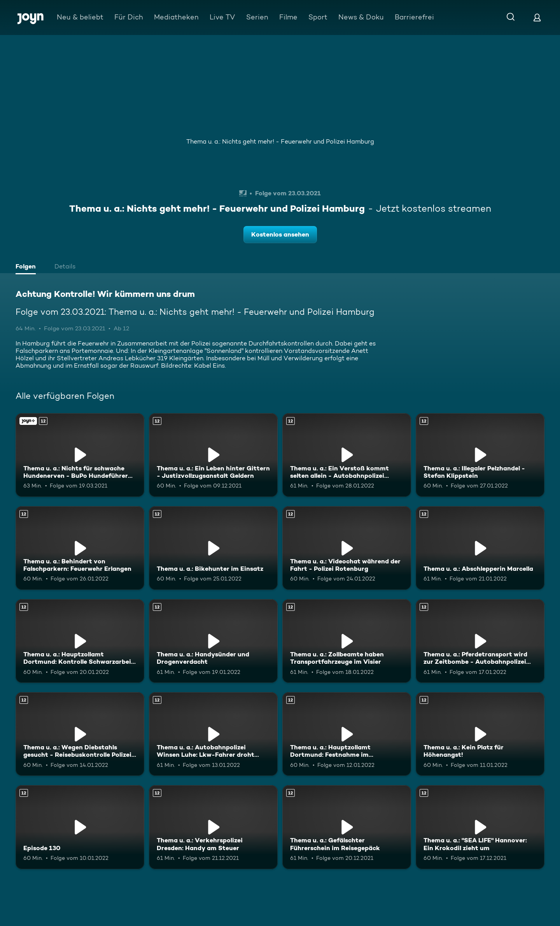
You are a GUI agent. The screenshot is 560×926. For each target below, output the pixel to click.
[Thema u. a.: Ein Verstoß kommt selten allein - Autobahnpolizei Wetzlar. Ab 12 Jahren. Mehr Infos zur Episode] (347, 455)
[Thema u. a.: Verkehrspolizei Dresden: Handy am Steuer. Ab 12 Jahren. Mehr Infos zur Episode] (213, 827)
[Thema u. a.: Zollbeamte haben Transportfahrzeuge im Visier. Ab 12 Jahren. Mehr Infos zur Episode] (347, 641)
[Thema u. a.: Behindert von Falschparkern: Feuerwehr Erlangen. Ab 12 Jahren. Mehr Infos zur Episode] (80, 548)
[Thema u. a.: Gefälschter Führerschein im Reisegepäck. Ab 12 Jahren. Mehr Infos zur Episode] (347, 827)
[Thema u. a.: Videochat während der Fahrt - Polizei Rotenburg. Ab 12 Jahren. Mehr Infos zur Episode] (347, 548)
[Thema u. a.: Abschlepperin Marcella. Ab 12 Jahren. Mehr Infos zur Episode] (480, 548)
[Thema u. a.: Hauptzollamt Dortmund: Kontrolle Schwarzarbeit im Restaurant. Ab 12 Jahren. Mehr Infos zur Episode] (80, 641)
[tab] (28, 267)
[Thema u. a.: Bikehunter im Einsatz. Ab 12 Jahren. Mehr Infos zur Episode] (213, 548)
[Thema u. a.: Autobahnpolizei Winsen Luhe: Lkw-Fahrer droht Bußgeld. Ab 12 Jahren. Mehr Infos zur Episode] (213, 734)
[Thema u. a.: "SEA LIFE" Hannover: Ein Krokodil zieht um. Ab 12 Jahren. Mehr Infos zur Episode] (480, 827)
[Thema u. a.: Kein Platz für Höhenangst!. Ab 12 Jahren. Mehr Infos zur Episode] (480, 734)
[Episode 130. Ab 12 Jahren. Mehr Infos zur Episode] (80, 827)
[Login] (537, 17)
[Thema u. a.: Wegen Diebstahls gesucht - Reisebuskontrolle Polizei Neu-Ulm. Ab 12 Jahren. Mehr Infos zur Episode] (80, 734)
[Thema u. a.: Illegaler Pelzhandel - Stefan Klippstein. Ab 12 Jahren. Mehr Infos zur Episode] (480, 455)
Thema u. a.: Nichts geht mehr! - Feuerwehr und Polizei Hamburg (280, 141)
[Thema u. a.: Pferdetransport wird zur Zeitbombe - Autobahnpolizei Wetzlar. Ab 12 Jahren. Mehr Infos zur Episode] (480, 641)
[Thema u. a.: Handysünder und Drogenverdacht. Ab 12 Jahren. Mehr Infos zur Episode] (213, 641)
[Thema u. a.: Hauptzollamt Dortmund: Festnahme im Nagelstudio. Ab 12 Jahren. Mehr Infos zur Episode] (347, 734)
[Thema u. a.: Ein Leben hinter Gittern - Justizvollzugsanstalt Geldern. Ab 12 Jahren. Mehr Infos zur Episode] (213, 455)
